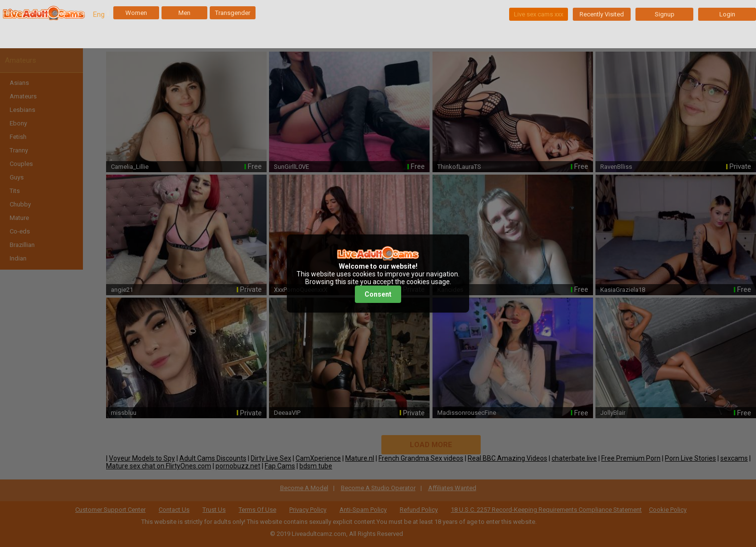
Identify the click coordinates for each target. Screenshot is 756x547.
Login (727, 14)
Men (184, 13)
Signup (665, 14)
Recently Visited (602, 14)
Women (136, 13)
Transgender (233, 13)
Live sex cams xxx (539, 14)
